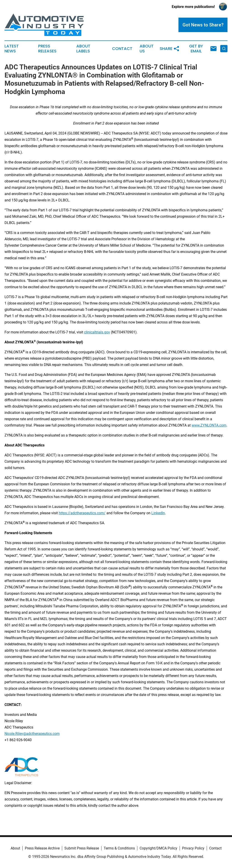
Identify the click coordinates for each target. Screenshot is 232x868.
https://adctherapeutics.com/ (82, 513)
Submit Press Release (82, 848)
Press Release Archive (42, 848)
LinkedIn (158, 513)
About (15, 848)
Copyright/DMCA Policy (158, 848)
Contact (122, 49)
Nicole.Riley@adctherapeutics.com (32, 734)
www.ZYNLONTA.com (209, 425)
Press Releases (47, 49)
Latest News (12, 49)
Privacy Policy (193, 848)
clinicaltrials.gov (97, 332)
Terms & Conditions (119, 848)
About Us (147, 49)
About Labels (83, 49)
